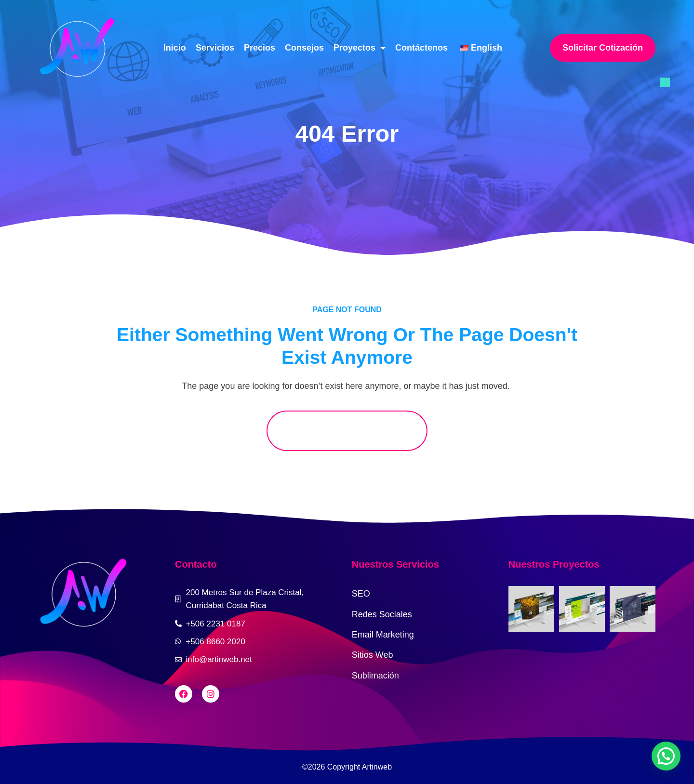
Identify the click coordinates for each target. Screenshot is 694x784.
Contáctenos (421, 48)
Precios (260, 48)
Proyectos (360, 48)
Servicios (215, 48)
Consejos (304, 48)
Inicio (175, 48)
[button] (666, 756)
